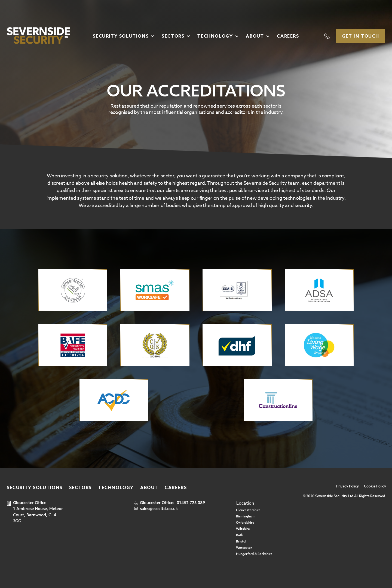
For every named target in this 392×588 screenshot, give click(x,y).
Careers (288, 36)
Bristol (241, 541)
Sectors (173, 36)
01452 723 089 (191, 503)
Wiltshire (243, 529)
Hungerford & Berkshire (254, 554)
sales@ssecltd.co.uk (159, 509)
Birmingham (245, 516)
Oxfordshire (245, 522)
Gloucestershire (248, 510)
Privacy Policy (347, 486)
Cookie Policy (375, 486)
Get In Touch (361, 36)
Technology (215, 36)
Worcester (244, 548)
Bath (240, 535)
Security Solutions (121, 36)
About (255, 36)
